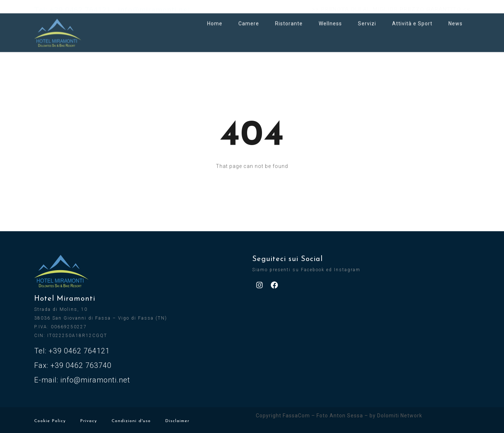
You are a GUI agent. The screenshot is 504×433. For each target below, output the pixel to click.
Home (215, 19)
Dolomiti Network (400, 416)
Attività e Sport (412, 19)
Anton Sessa (346, 416)
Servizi (367, 19)
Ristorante (289, 19)
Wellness (330, 19)
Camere (249, 19)
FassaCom (296, 416)
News (455, 19)
